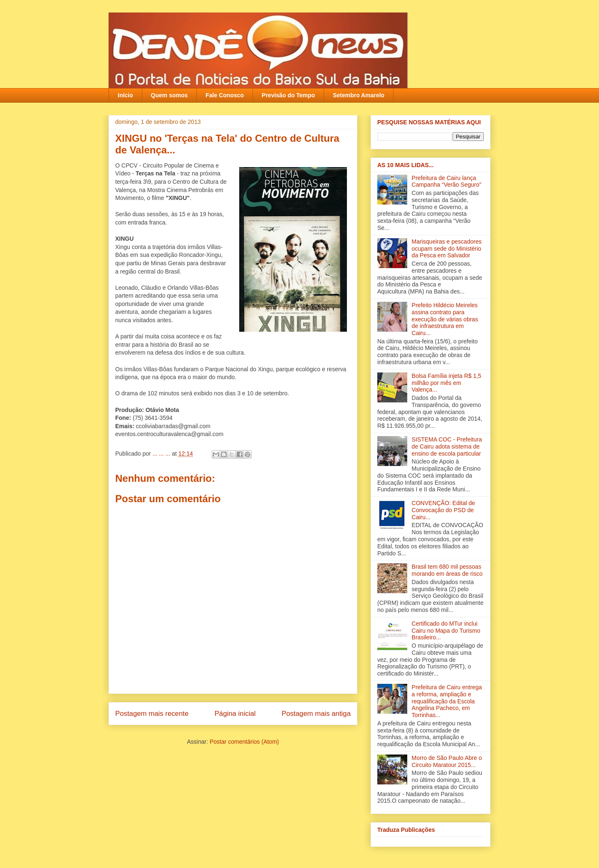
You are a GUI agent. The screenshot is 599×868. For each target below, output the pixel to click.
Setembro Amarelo (359, 95)
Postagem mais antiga (316, 714)
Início (125, 95)
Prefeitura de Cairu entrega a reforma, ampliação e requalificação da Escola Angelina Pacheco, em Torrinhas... (447, 701)
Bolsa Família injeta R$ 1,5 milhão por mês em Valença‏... (447, 383)
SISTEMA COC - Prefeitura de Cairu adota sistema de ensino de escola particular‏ (447, 446)
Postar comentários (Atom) (244, 742)
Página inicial (235, 714)
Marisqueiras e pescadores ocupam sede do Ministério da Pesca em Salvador (447, 249)
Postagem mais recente (152, 714)
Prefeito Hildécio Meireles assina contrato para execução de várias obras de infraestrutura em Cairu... (445, 319)
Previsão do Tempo (288, 95)
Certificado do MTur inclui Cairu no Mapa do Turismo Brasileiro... (446, 631)
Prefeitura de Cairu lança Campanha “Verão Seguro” (447, 181)
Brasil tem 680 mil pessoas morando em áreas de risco (447, 570)
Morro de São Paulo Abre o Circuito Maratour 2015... (447, 761)
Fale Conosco (225, 95)
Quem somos (170, 95)
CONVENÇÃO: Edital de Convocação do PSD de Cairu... (444, 510)
